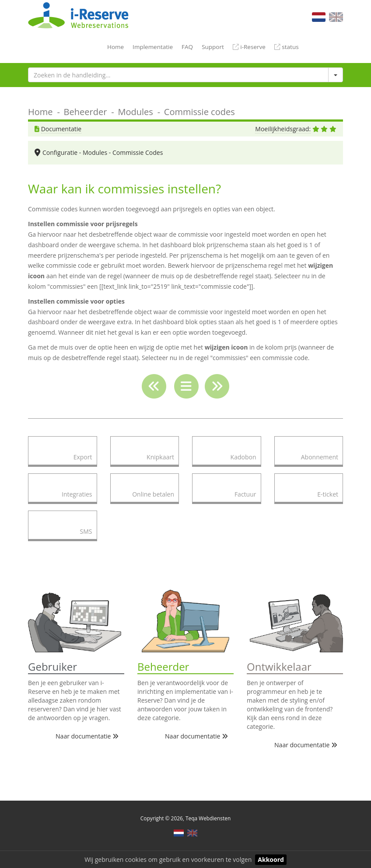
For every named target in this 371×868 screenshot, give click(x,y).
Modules (135, 112)
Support (213, 47)
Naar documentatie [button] (87, 736)
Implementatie (153, 47)
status (287, 47)
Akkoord (271, 859)
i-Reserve (249, 47)
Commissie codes (199, 112)
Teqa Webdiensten (208, 818)
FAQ (187, 47)
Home (115, 47)
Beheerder (86, 112)
